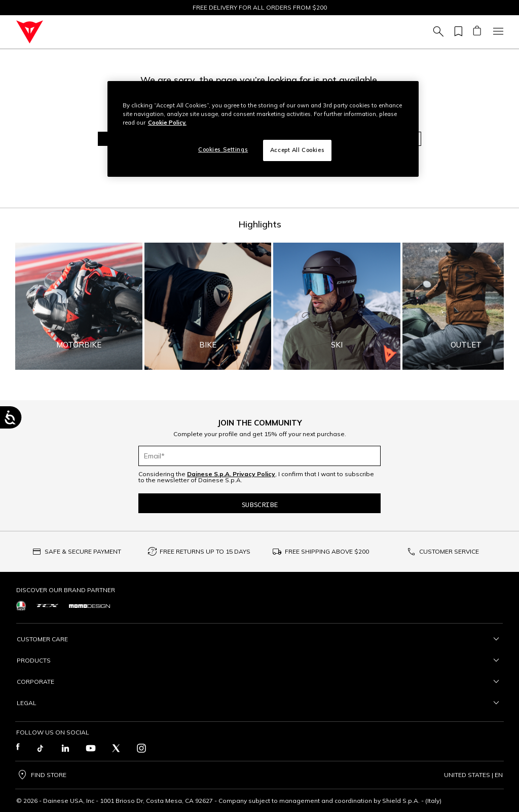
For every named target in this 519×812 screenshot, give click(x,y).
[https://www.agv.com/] (21, 606)
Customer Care (259, 639)
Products (259, 661)
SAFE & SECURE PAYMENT (83, 551)
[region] (263, 129)
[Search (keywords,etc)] (437, 32)
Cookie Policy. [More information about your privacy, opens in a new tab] (167, 123)
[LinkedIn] (65, 748)
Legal (259, 703)
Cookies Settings (223, 149)
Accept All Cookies (297, 150)
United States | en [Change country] (473, 775)
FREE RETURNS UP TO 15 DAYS (205, 551)
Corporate (259, 682)
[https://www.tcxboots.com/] (47, 606)
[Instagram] (141, 748)
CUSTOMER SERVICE (449, 551)
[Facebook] (18, 748)
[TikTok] (40, 748)
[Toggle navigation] (497, 32)
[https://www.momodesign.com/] (89, 605)
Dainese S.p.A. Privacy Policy (231, 474)
